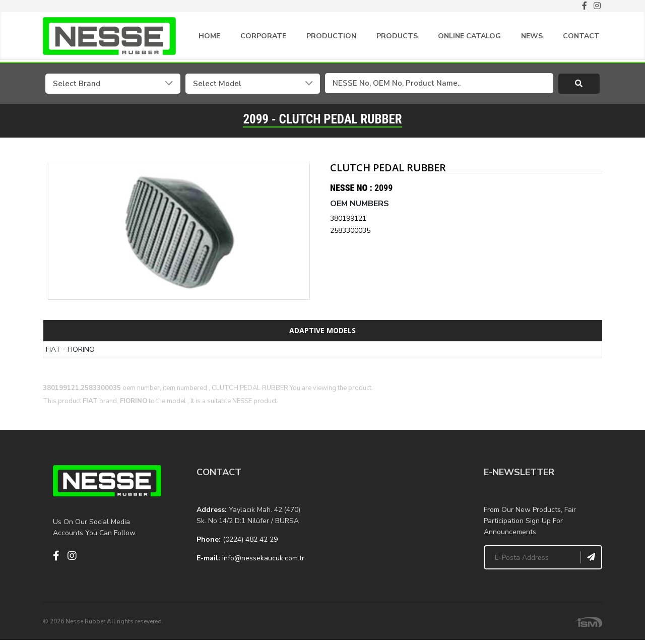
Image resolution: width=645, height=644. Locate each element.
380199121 (348, 218)
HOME (209, 36)
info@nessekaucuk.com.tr (263, 558)
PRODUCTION (331, 36)
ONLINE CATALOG (469, 36)
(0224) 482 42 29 (250, 539)
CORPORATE (263, 36)
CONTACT (581, 36)
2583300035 (350, 230)
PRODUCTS (397, 36)
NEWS (532, 36)
